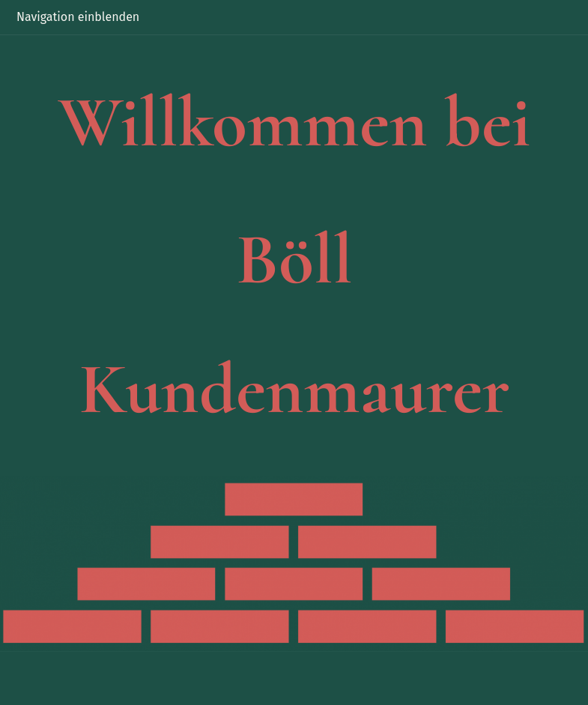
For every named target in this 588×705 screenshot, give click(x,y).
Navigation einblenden (78, 17)
